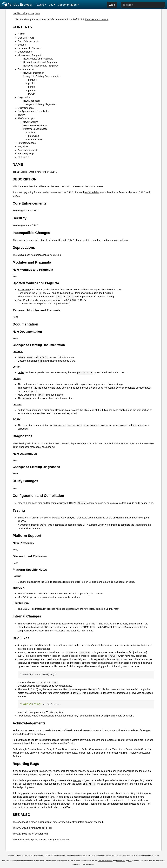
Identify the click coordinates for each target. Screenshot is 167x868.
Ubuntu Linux (35, 139)
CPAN (37, 13)
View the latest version (97, 19)
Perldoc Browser (17, 5)
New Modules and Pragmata (38, 59)
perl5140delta (91, 192)
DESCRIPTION (26, 38)
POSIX (32, 94)
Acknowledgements (28, 150)
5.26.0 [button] (40, 5)
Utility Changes (26, 108)
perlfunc (32, 80)
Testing (22, 115)
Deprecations (25, 52)
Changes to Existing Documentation (42, 76)
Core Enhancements (29, 41)
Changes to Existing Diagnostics (40, 104)
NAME (21, 34)
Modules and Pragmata (30, 55)
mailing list (121, 861)
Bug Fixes (23, 146)
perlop (32, 87)
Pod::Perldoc (25, 300)
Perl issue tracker (105, 861)
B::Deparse (24, 290)
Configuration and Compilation (34, 111)
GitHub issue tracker (85, 855)
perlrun (32, 90)
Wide (112, 5)
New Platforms (31, 122)
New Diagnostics (32, 101)
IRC (130, 861)
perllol (31, 83)
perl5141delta (20, 13)
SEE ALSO (24, 157)
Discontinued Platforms (35, 126)
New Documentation (34, 73)
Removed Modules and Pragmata (40, 66)
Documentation (26, 69)
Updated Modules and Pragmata (40, 62)
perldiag (50, 447)
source (31, 13)
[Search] (143, 5)
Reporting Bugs (26, 153)
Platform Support (27, 118)
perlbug (77, 780)
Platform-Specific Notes (35, 129)
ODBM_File (28, 609)
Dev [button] (51, 5)
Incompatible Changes (30, 48)
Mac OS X (34, 136)
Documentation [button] (67, 5)
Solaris (32, 133)
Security (22, 45)
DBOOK (49, 855)
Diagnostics (24, 97)
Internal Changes (27, 143)
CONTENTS (22, 27)
